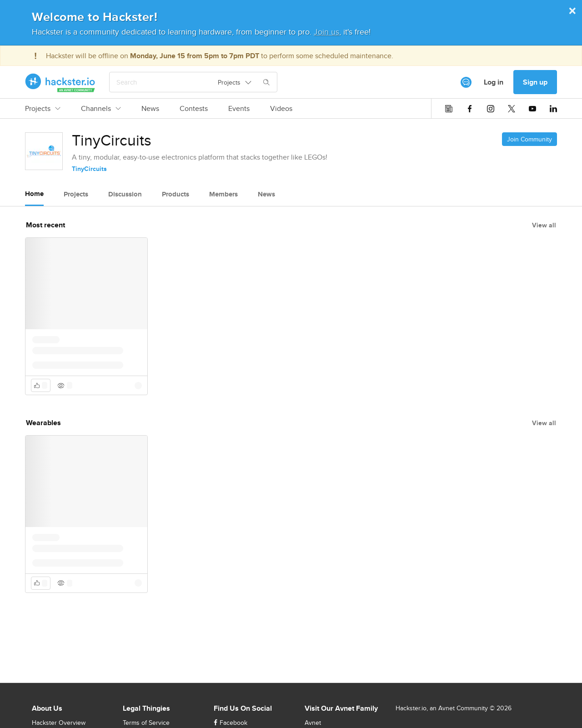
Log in (494, 82)
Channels (101, 109)
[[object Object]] (466, 82)
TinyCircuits (89, 169)
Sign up (535, 82)
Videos (281, 109)
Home (34, 194)
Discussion (125, 194)
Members (223, 194)
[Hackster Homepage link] (60, 82)
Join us (326, 32)
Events (239, 109)
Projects (43, 109)
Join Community (529, 139)
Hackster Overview (59, 723)
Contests (194, 109)
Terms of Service (146, 723)
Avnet (313, 723)
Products (176, 194)
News (150, 109)
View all (544, 225)
